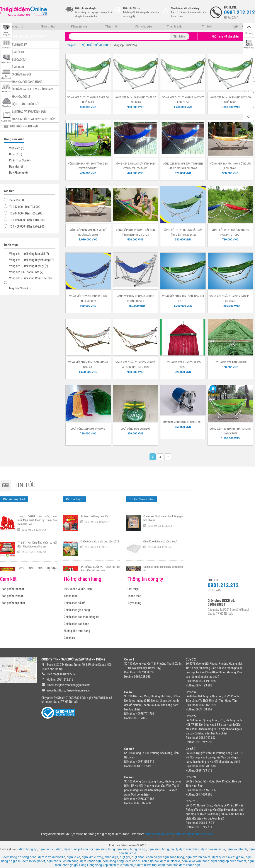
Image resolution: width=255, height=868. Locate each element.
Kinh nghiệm (75, 499)
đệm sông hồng (104, 849)
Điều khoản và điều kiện (78, 589)
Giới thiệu (48, 26)
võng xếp (102, 865)
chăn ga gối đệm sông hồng (165, 857)
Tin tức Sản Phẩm (141, 499)
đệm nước (144, 865)
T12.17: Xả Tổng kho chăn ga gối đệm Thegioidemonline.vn (37, 565)
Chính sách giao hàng (77, 610)
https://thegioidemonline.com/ (195, 834)
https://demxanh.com (159, 834)
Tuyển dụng (134, 603)
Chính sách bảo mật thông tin (82, 617)
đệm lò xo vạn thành (196, 861)
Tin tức (207, 26)
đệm (59, 849)
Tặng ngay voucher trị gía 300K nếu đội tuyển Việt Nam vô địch (37, 513)
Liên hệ (239, 26)
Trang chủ (16, 26)
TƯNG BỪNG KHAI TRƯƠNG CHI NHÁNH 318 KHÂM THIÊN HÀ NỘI (100, 513)
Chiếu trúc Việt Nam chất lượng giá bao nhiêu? (163, 539)
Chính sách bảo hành (76, 624)
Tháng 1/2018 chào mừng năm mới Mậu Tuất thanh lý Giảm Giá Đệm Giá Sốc (37, 541)
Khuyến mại (80, 26)
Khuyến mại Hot (14, 499)
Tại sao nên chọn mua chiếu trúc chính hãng (163, 513)
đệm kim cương (92, 857)
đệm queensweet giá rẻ (228, 857)
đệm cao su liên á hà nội (142, 861)
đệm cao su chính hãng (63, 861)
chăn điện (111, 857)
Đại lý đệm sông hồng (185, 849)
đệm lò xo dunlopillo (52, 857)
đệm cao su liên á (213, 849)
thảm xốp (172, 865)
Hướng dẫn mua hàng (77, 631)
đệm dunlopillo (170, 861)
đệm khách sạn (90, 861)
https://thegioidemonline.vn (74, 690)
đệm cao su (47, 849)
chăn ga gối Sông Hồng (79, 865)
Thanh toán (175, 26)
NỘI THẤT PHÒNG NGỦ (95, 45)
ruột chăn (138, 857)
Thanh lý (111, 26)
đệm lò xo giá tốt (34, 861)
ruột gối (125, 857)
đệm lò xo (74, 857)
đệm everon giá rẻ (198, 857)
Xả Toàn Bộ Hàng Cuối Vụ (94, 537)
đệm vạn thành (237, 849)
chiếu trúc (115, 865)
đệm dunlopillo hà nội (78, 849)
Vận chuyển (143, 26)
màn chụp (130, 865)
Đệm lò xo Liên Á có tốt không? (160, 562)
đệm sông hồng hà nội (131, 849)
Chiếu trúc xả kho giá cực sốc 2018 (100, 562)
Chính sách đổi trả (75, 603)
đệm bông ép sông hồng (20, 857)
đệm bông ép (28, 849)
